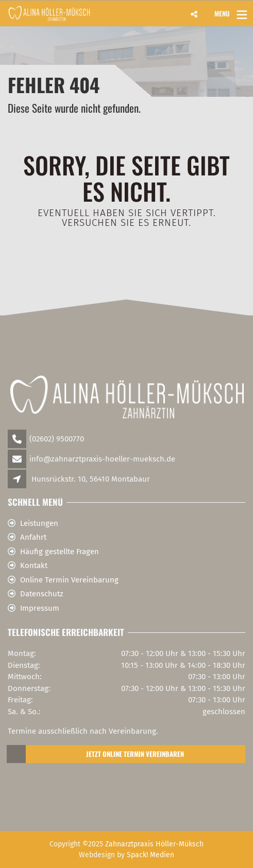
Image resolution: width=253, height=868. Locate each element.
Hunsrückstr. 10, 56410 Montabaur (91, 479)
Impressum (40, 608)
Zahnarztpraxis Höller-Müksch (154, 844)
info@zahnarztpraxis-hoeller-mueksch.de (102, 459)
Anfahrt (33, 537)
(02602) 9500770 (57, 439)
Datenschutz (42, 594)
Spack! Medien (150, 855)
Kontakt (34, 565)
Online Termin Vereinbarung (69, 580)
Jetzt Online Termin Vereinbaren (96, 754)
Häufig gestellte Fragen (60, 552)
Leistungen (39, 523)
